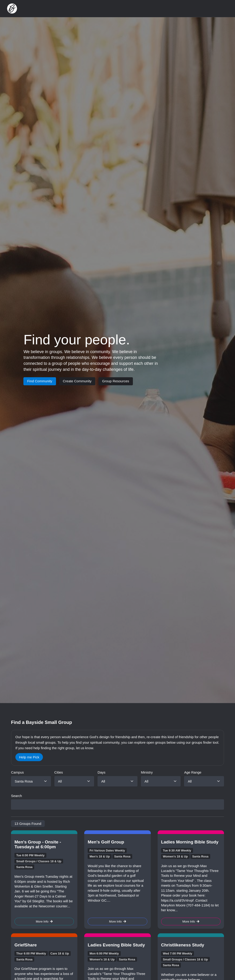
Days (101, 772)
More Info (44, 921)
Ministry (147, 772)
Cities (59, 772)
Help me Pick (29, 757)
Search (17, 796)
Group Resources (116, 381)
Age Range (193, 772)
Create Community (77, 381)
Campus (17, 772)
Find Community (40, 381)
